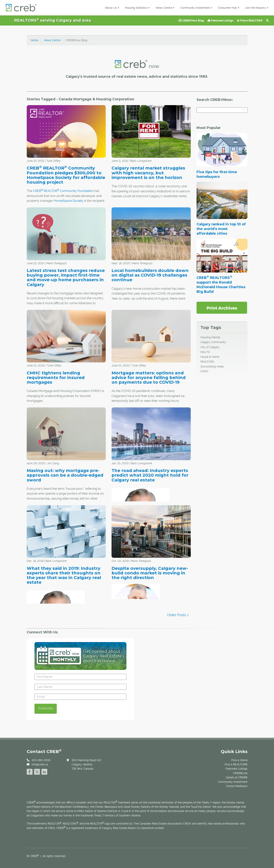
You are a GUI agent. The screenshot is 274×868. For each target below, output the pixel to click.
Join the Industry (257, 8)
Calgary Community (213, 342)
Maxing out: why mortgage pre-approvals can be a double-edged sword (65, 475)
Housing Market (210, 337)
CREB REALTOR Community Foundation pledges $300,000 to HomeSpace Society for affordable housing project (66, 175)
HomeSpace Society (69, 201)
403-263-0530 (41, 760)
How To (205, 352)
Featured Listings (220, 20)
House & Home (210, 357)
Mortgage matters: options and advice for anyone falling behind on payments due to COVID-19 (149, 378)
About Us (112, 8)
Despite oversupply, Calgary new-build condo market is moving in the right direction (150, 573)
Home (34, 40)
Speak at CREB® (237, 777)
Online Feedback (237, 786)
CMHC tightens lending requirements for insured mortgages (56, 378)
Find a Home (239, 760)
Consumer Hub (228, 8)
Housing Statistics (137, 8)
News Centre (165, 8)
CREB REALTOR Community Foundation (63, 191)
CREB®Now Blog (191, 20)
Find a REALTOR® (250, 20)
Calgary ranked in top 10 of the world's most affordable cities (221, 229)
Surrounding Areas (212, 366)
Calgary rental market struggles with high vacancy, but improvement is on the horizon (148, 173)
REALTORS (207, 362)
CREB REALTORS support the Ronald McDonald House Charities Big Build (221, 285)
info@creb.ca (40, 764)
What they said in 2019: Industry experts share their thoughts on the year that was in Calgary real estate (64, 575)
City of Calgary (210, 347)
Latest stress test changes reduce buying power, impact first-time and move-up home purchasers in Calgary (66, 278)
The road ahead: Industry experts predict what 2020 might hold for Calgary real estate (150, 475)
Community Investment (196, 8)
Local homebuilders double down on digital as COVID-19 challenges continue (150, 275)
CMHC (204, 371)
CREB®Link (240, 773)
